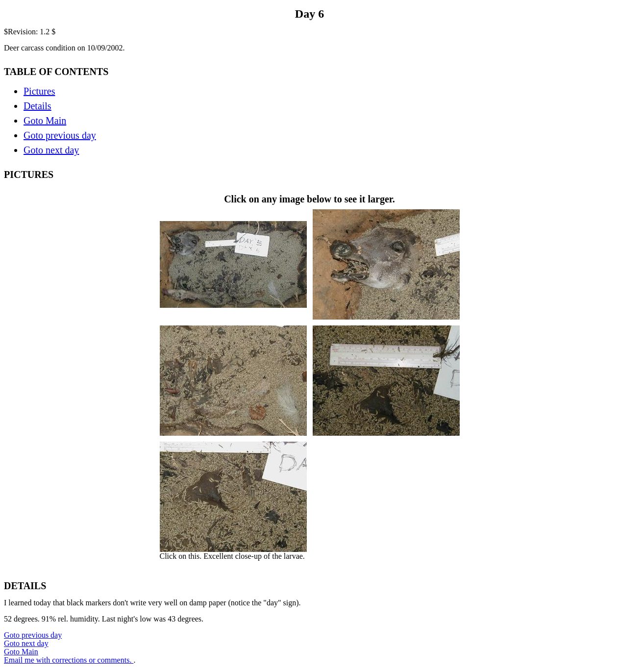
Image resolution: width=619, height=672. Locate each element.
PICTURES (29, 174)
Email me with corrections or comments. (69, 660)
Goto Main (45, 121)
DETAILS (25, 586)
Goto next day (51, 150)
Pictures (39, 91)
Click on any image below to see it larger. (310, 380)
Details (37, 106)
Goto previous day (60, 135)
